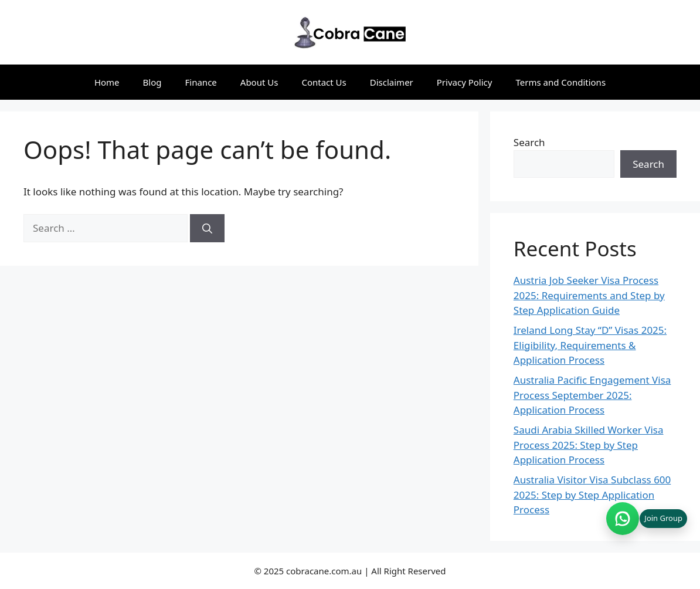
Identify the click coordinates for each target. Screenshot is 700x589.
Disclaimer (392, 82)
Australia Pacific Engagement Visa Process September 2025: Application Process (592, 395)
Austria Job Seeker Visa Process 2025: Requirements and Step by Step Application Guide (589, 295)
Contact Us (324, 82)
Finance (201, 82)
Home (107, 82)
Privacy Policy (465, 82)
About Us (259, 82)
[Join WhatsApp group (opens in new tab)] (647, 519)
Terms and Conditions (560, 82)
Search (529, 142)
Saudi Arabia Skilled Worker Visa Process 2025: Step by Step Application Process (589, 445)
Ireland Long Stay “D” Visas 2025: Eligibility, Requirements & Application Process (590, 345)
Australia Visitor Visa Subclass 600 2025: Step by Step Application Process (592, 495)
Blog (152, 82)
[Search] (207, 228)
